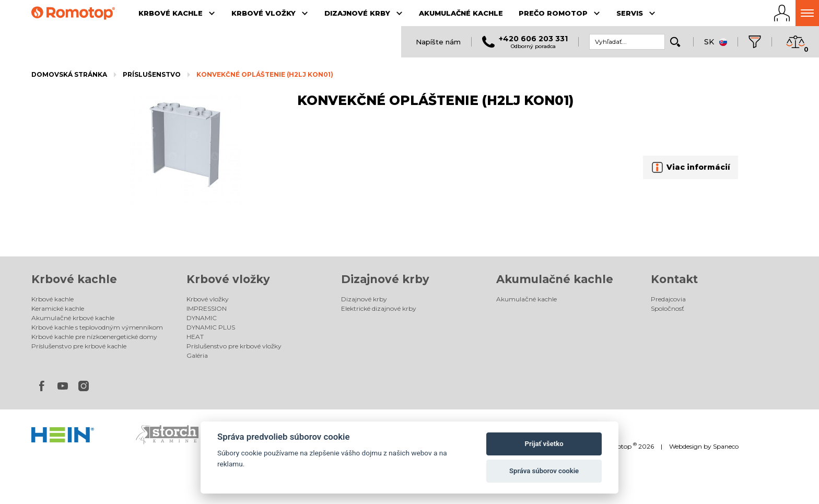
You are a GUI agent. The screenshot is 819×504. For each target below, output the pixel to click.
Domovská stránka (69, 74)
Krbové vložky (228, 279)
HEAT (195, 337)
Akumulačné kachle (555, 279)
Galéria (197, 355)
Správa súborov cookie (544, 471)
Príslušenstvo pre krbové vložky (234, 346)
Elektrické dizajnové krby (379, 308)
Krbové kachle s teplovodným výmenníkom (97, 327)
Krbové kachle (74, 279)
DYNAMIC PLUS (211, 327)
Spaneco (726, 446)
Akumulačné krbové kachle (73, 318)
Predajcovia (668, 299)
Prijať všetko (544, 444)
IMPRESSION (207, 308)
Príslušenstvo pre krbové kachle (79, 346)
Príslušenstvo (152, 74)
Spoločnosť (668, 308)
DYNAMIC (202, 318)
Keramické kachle (58, 308)
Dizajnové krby (385, 279)
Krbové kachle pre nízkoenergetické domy (94, 337)
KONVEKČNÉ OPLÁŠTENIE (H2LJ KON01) (265, 74)
